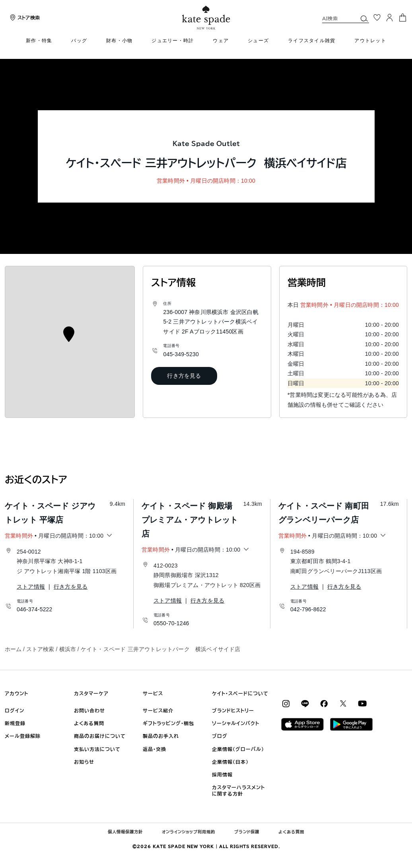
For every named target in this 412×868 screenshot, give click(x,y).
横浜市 (68, 649)
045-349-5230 (181, 354)
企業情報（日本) (230, 762)
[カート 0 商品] (402, 17)
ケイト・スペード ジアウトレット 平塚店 (50, 513)
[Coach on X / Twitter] (343, 703)
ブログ (220, 736)
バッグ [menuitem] (79, 41)
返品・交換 (154, 749)
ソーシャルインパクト (236, 723)
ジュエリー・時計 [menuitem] (173, 41)
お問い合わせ (89, 710)
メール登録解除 (23, 736)
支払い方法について (97, 749)
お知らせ (84, 762)
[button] (364, 18)
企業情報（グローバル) (238, 749)
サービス (153, 693)
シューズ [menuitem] (258, 41)
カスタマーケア (91, 693)
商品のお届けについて (100, 736)
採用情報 (222, 774)
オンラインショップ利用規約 (189, 832)
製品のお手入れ (161, 736)
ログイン (15, 710)
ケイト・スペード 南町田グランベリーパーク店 (324, 513)
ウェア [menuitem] (221, 41)
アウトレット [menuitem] (370, 41)
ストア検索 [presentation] (29, 18)
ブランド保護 (247, 832)
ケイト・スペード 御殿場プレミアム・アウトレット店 (190, 520)
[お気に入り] (377, 18)
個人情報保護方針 (125, 832)
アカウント (17, 693)
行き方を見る (184, 376)
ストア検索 (40, 649)
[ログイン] (390, 18)
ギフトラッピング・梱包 (168, 723)
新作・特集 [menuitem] (39, 41)
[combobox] (346, 18)
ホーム (13, 649)
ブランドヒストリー (233, 710)
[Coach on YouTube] (362, 703)
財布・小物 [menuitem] (119, 41)
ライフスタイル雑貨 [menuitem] (312, 41)
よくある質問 (89, 723)
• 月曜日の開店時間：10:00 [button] (54, 536)
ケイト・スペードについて (240, 693)
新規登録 (15, 723)
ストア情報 (31, 587)
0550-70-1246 (171, 623)
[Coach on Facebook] (324, 703)
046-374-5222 (35, 609)
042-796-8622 (308, 609)
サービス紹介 (158, 710)
